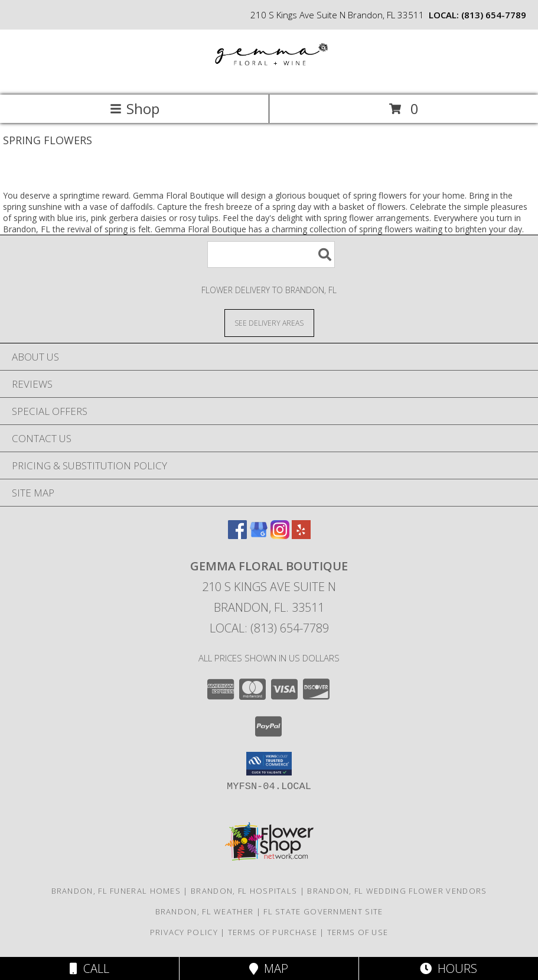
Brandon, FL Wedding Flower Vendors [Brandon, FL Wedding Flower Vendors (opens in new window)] (397, 891)
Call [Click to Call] (89, 968)
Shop (135, 108)
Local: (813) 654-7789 (269, 628)
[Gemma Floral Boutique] (269, 78)
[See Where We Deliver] (269, 322)
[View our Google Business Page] (259, 535)
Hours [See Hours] (449, 968)
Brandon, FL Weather (205, 911)
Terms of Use (358, 932)
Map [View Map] (269, 968)
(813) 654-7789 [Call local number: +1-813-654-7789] (494, 15)
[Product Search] (271, 254)
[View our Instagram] (280, 535)
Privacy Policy (184, 932)
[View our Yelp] (301, 535)
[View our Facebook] (237, 535)
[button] (269, 764)
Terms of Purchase (273, 932)
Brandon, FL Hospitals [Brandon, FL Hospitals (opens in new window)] (244, 891)
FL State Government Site (323, 911)
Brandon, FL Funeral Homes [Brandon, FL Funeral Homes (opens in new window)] (116, 891)
